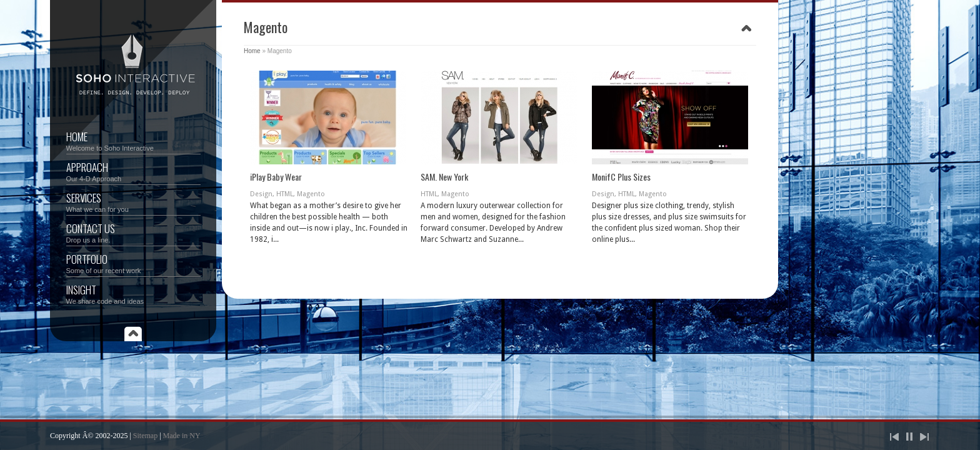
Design (261, 194)
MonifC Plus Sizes (621, 177)
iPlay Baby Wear (276, 177)
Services (133, 202)
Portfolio (133, 263)
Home (133, 140)
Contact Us (133, 232)
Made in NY (182, 436)
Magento (311, 194)
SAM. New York (444, 177)
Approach (133, 171)
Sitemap (145, 436)
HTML (285, 194)
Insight (133, 293)
